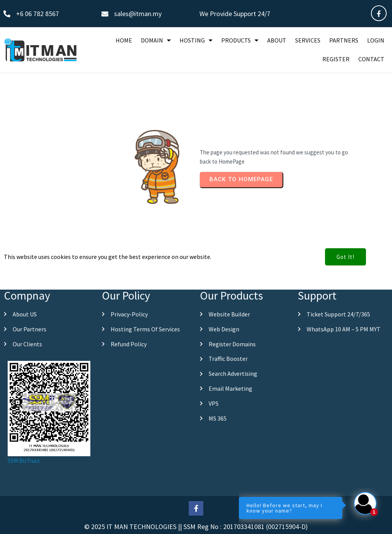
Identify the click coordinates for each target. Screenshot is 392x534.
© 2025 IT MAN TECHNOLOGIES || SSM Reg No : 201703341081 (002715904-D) (196, 527)
